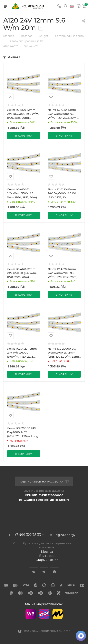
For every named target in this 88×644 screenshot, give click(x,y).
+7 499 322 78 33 (28, 535)
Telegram (44, 572)
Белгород (47, 556)
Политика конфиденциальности (47, 631)
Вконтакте (34, 572)
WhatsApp (54, 572)
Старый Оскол (47, 560)
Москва (47, 552)
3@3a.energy (66, 535)
